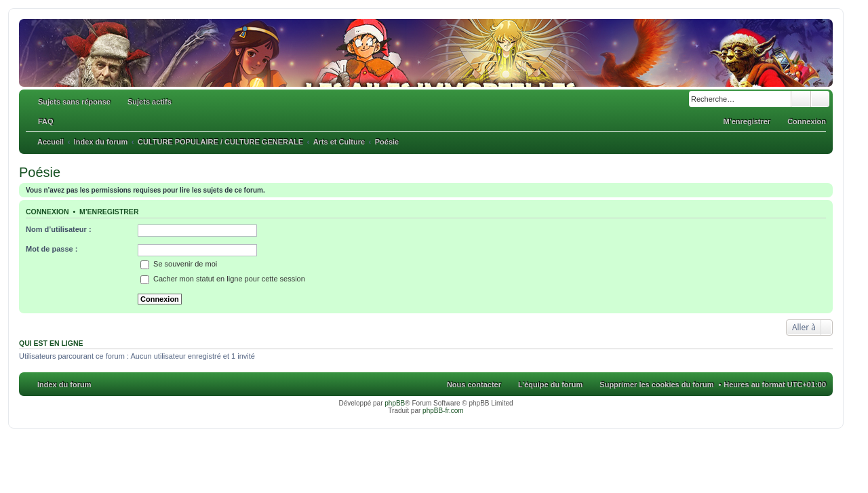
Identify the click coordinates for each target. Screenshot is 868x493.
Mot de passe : (52, 249)
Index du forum (64, 384)
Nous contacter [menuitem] (474, 384)
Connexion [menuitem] (807, 121)
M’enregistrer (109, 212)
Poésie (40, 172)
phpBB (395, 403)
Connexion (47, 212)
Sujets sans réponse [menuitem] (74, 102)
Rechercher (801, 99)
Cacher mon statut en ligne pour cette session (223, 279)
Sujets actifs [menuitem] (150, 102)
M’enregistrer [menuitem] (747, 121)
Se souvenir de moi (179, 264)
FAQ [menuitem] (46, 121)
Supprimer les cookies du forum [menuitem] (656, 384)
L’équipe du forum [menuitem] (550, 384)
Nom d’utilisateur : (59, 229)
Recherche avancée (820, 99)
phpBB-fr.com (443, 411)
